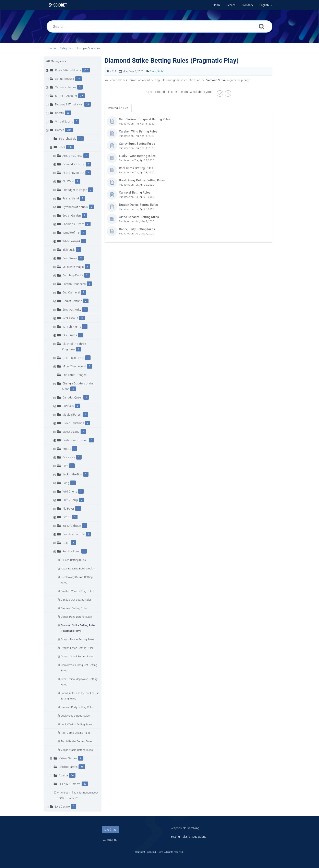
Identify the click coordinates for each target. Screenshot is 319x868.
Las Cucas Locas (73, 358)
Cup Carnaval (71, 292)
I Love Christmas (73, 423)
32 (80, 138)
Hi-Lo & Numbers (70, 784)
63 (68, 113)
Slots (62, 147)
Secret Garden (72, 216)
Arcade (63, 775)
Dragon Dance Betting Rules (78, 639)
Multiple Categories (89, 48)
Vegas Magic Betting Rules (77, 750)
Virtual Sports (64, 121)
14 (72, 775)
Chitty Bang (70, 500)
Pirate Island (71, 198)
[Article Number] (108, 71)
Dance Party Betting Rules (76, 617)
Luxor (66, 543)
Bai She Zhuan (72, 526)
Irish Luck (69, 250)
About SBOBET (65, 79)
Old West (68, 181)
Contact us (110, 840)
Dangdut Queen (73, 397)
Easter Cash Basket (75, 440)
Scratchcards (67, 139)
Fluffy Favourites (73, 173)
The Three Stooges (74, 375)
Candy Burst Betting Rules (76, 600)
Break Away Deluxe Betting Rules (142, 180)
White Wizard (71, 241)
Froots (67, 449)
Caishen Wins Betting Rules (77, 591)
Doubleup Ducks (73, 275)
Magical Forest (72, 415)
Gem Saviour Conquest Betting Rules (145, 119)
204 (69, 130)
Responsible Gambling (185, 828)
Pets (65, 466)
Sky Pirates (70, 335)
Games (60, 130)
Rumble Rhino (71, 551)
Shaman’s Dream (73, 224)
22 (85, 784)
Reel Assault (70, 318)
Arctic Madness (73, 156)
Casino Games (68, 767)
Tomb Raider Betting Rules (77, 741)
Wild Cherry (70, 491)
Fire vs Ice (69, 457)
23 (82, 767)
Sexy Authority (72, 310)
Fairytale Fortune (74, 534)
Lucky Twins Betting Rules (76, 724)
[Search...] (159, 26)
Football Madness (74, 284)
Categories (66, 48)
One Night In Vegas (75, 190)
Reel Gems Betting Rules (76, 733)
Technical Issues (66, 87)
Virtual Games (68, 758)
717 (86, 70)
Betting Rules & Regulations (188, 837)
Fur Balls (68, 406)
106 (70, 147)
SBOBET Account (66, 96)
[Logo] (58, 5)
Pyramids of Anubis (75, 207)
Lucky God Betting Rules (75, 716)
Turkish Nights (72, 327)
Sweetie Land (71, 432)
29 (81, 96)
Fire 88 (67, 517)
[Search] (262, 26)
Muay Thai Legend (74, 366)
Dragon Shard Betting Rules (77, 656)
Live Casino (62, 807)
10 (79, 79)
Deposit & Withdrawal (69, 104)
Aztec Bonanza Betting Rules (78, 569)
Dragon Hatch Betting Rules (77, 648)
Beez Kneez (70, 258)
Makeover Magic (73, 267)
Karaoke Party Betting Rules (77, 707)
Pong (66, 483)
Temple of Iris (71, 233)
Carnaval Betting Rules (74, 608)
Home (52, 48)
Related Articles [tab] (118, 108)
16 (87, 104)
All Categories (56, 61)
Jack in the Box (72, 474)
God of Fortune (72, 301)
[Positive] (219, 92)
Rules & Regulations (68, 70)
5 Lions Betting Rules (73, 560)
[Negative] (228, 92)
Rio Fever (68, 509)
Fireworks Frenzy (74, 164)
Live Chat (110, 830)
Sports (59, 113)
